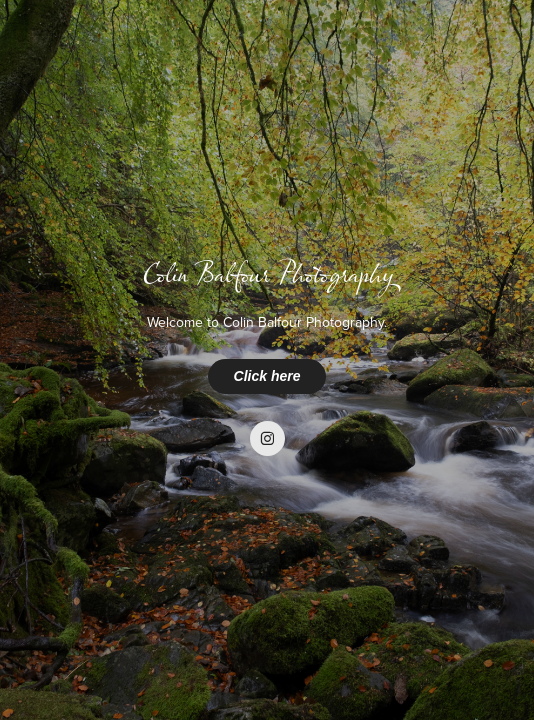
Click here (267, 376)
